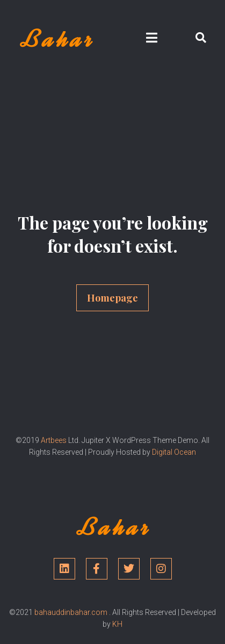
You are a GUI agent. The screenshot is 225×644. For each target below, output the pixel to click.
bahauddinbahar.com (71, 612)
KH (117, 624)
